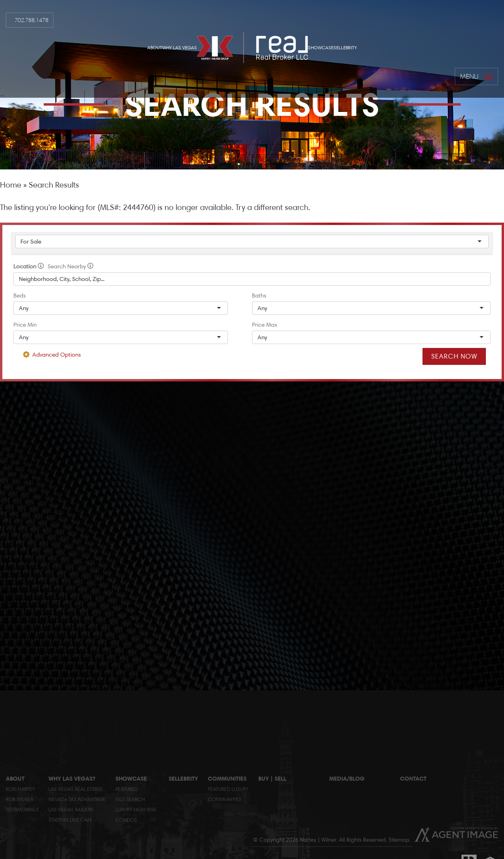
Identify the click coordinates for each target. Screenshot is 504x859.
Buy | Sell (272, 778)
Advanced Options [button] (57, 355)
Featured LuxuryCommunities (228, 794)
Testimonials (22, 809)
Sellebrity (345, 47)
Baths (259, 296)
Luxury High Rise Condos (136, 814)
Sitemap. (400, 840)
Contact (413, 778)
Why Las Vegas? (72, 778)
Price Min (25, 325)
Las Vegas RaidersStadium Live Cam (71, 814)
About (155, 47)
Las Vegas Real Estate (75, 789)
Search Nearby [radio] (70, 266)
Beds (19, 296)
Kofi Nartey (20, 789)
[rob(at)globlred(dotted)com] (6, 339)
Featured (127, 789)
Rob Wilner (20, 799)
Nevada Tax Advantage (77, 799)
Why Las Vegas (180, 47)
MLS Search (130, 799)
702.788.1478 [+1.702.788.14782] (31, 20)
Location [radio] (29, 266)
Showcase (321, 47)
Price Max (265, 325)
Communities (227, 778)
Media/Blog (347, 778)
